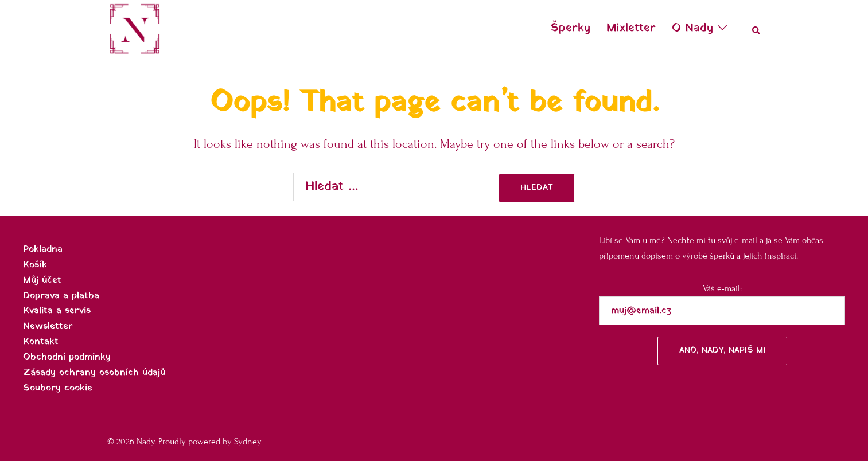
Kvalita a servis (57, 311)
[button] (757, 29)
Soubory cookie (58, 388)
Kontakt (41, 342)
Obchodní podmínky (67, 357)
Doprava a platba (61, 296)
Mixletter (631, 28)
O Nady (692, 28)
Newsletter (48, 326)
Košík (35, 265)
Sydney (248, 442)
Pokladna (43, 249)
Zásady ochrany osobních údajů (94, 373)
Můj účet (42, 280)
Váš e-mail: (722, 324)
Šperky (570, 28)
